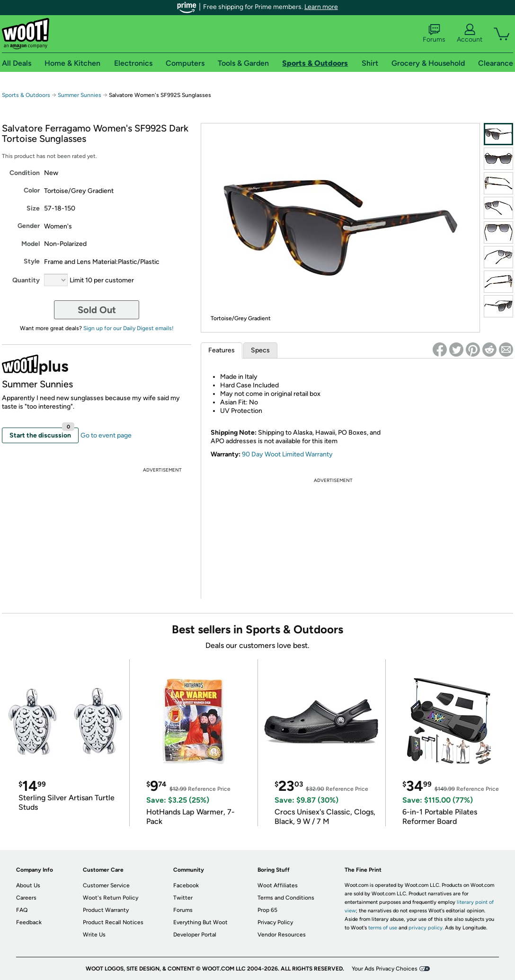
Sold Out (97, 310)
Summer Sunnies (80, 95)
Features (222, 350)
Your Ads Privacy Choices (385, 969)
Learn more (321, 7)
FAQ (22, 910)
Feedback (29, 922)
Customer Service (106, 885)
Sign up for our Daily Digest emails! (129, 328)
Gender (29, 226)
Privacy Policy (275, 922)
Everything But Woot (200, 922)
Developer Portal (195, 935)
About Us (28, 885)
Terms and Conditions (286, 898)
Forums (434, 34)
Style (32, 261)
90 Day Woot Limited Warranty (287, 454)
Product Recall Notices (113, 922)
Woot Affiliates (278, 885)
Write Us (94, 935)
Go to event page (106, 435)
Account (470, 34)
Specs (260, 350)
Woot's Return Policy (111, 898)
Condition (25, 173)
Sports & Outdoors (26, 95)
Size (33, 208)
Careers (26, 898)
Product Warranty (106, 910)
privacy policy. (426, 928)
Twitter (183, 898)
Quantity (26, 280)
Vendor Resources (282, 935)
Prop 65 (267, 910)
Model (31, 244)
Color (32, 190)
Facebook (186, 885)
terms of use (383, 928)
